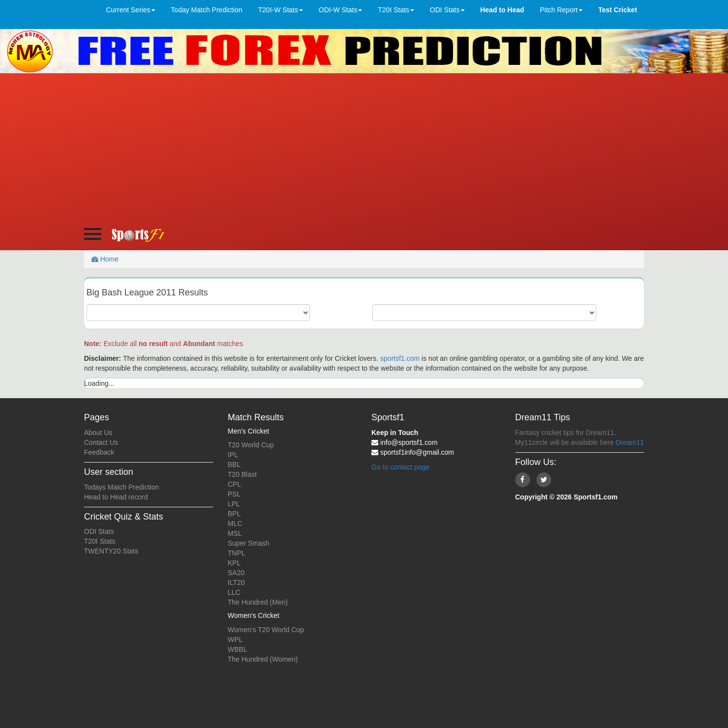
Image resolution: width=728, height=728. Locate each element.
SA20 (236, 573)
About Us (98, 433)
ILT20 (237, 582)
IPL (233, 455)
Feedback (99, 452)
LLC (234, 592)
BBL (234, 465)
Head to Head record (116, 497)
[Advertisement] (364, 147)
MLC (235, 524)
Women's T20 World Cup (266, 630)
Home (105, 259)
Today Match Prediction (207, 10)
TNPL (237, 553)
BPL (234, 514)
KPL (234, 563)
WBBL (238, 649)
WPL (235, 640)
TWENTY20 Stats (111, 551)
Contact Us (101, 442)
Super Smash (249, 543)
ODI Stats (99, 531)
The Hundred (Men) (258, 602)
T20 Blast (242, 474)
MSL (235, 533)
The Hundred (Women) (263, 659)
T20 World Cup (251, 445)
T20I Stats (100, 541)
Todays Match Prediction (122, 487)
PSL (234, 494)
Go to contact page (400, 467)
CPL (235, 484)
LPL (234, 504)
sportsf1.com (400, 358)
